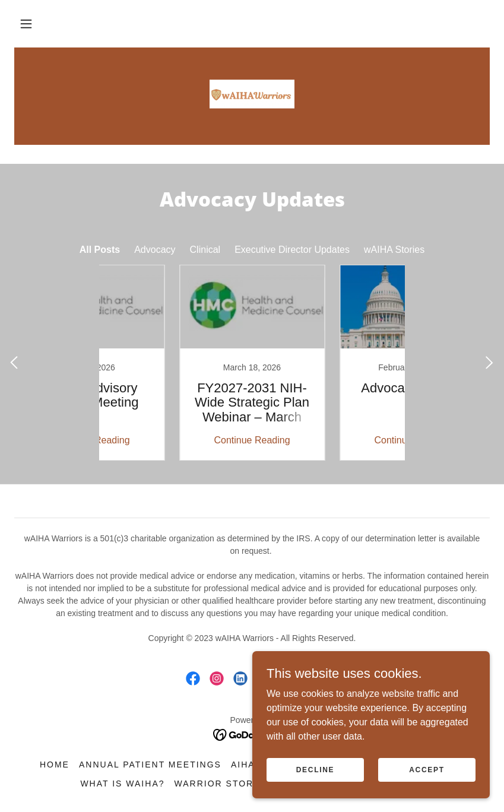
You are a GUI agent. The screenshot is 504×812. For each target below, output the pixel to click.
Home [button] (55, 765)
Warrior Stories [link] (223, 784)
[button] (26, 24)
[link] (252, 95)
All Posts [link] (100, 250)
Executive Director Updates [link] (292, 250)
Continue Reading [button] (172, 440)
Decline (316, 769)
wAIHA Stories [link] (394, 250)
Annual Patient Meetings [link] (150, 765)
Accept (427, 769)
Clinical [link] (205, 250)
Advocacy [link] (155, 250)
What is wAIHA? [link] (122, 784)
